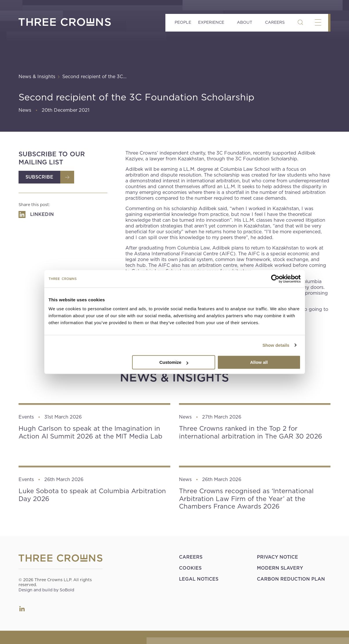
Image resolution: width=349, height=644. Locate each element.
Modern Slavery (280, 568)
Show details (276, 345)
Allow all (259, 362)
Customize (174, 362)
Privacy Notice (277, 557)
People (183, 22)
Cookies (190, 568)
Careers (275, 22)
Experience (211, 22)
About (245, 22)
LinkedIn (22, 609)
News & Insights (37, 77)
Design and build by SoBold (46, 590)
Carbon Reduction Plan (291, 579)
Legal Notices (199, 579)
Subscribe (39, 177)
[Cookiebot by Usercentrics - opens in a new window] (275, 279)
